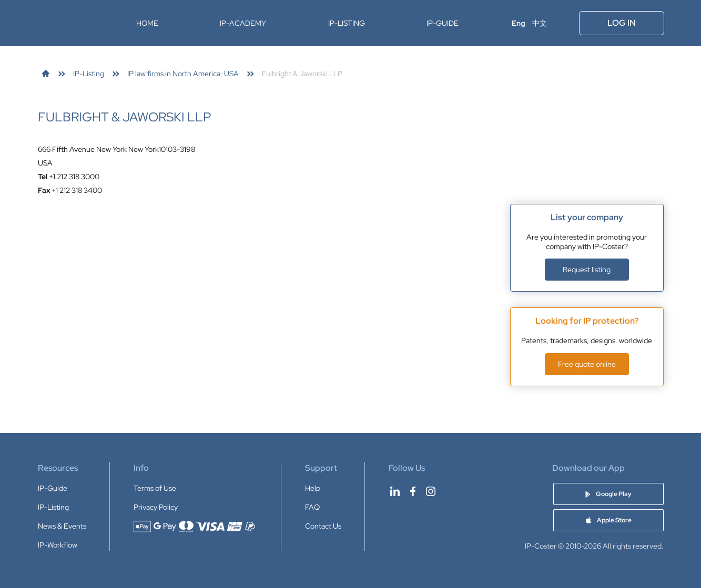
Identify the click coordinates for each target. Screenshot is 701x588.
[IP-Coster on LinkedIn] (395, 491)
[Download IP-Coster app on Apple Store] (608, 520)
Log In (622, 23)
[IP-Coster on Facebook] (413, 491)
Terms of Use (155, 488)
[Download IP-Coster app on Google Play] (608, 494)
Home (147, 23)
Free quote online (587, 364)
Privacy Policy (156, 507)
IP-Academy (243, 23)
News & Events (62, 526)
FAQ (312, 507)
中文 (540, 23)
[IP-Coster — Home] (71, 23)
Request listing (587, 270)
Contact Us (323, 526)
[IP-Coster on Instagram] (431, 491)
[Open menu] (564, 23)
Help (313, 488)
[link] (46, 74)
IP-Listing (347, 23)
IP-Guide (443, 23)
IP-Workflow (58, 545)
